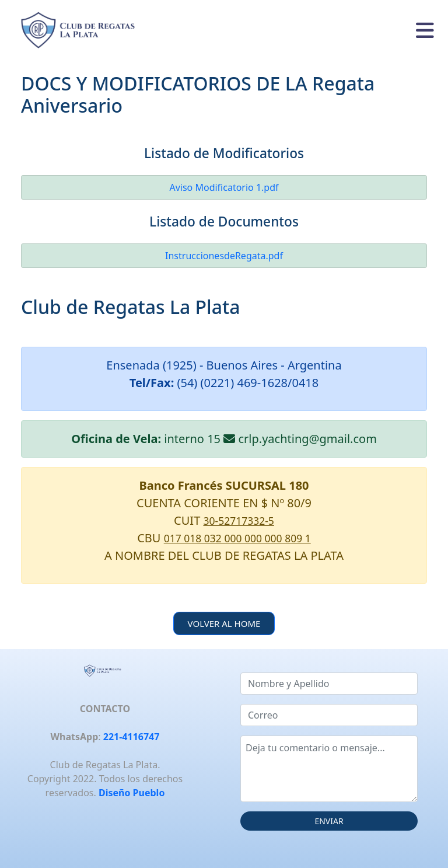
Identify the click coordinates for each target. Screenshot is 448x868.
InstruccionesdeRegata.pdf (224, 256)
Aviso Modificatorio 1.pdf (224, 187)
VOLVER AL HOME (224, 623)
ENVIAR (329, 821)
